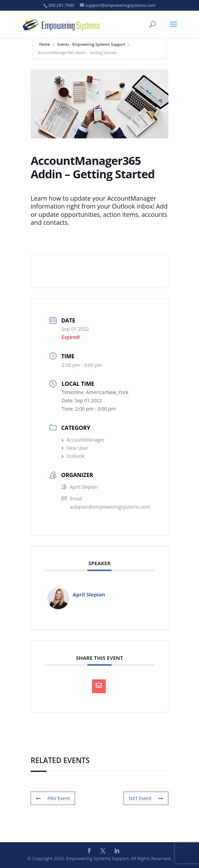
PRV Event (53, 798)
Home (45, 44)
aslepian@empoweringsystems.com (110, 507)
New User (75, 448)
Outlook (73, 456)
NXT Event (146, 798)
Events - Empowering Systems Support (91, 44)
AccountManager (83, 440)
